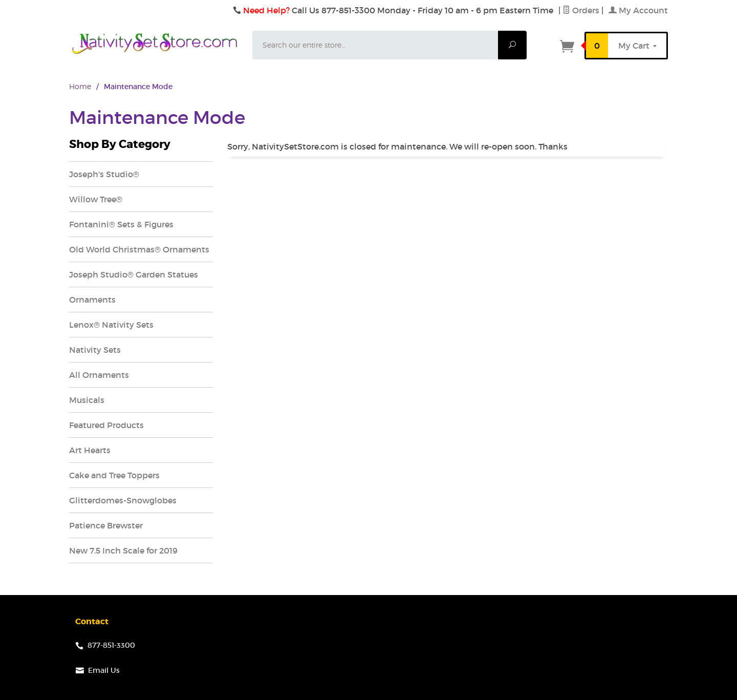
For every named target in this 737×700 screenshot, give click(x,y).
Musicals (87, 400)
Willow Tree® (96, 199)
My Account (638, 10)
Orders (581, 10)
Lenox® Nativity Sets (111, 325)
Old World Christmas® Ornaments (139, 249)
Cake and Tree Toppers (114, 475)
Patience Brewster (106, 525)
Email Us (104, 670)
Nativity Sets (95, 350)
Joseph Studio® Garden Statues (134, 274)
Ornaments (92, 300)
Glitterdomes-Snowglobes (123, 500)
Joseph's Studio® (104, 174)
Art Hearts (90, 450)
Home (80, 86)
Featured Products (106, 425)
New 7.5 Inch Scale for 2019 (123, 550)
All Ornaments (99, 375)
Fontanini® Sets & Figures (121, 224)
